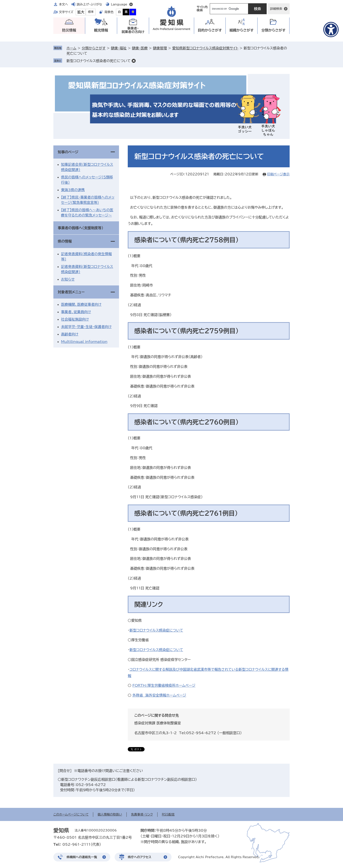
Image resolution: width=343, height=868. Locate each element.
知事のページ (68, 152)
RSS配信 (168, 814)
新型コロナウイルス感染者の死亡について (99, 61)
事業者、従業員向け (76, 312)
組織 (242, 30)
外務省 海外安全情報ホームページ (159, 695)
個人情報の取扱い (110, 814)
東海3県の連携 (73, 190)
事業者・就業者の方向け (133, 30)
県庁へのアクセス (140, 857)
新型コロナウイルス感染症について (156, 630)
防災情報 (69, 30)
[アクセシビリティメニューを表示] (331, 30)
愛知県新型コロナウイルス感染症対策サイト (205, 48)
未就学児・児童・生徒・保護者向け (86, 327)
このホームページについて (71, 814)
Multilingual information (84, 342)
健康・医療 (140, 48)
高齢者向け (70, 334)
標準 (91, 12)
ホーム (71, 48)
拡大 (81, 12)
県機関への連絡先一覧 (82, 857)
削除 (134, 61)
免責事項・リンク (142, 814)
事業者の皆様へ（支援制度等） (80, 228)
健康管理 (160, 48)
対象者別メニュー (71, 292)
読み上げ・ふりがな (89, 4)
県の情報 (65, 241)
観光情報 (101, 30)
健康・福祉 (119, 48)
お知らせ (68, 279)
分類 (274, 30)
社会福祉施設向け (75, 319)
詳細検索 (276, 9)
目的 (210, 30)
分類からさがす (94, 48)
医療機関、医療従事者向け (81, 304)
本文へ (63, 4)
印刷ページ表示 (278, 174)
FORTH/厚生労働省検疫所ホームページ (164, 685)
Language (119, 4)
